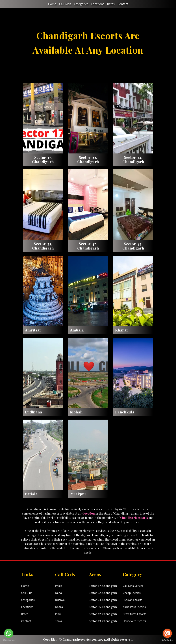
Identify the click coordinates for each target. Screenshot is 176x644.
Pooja (59, 586)
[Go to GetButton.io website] (167, 640)
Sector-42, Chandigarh (103, 614)
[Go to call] (167, 633)
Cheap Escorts (132, 593)
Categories (81, 4)
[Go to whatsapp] (9, 633)
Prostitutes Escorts (134, 614)
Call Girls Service (133, 586)
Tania (58, 621)
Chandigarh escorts (134, 518)
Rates (111, 4)
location (89, 513)
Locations (98, 4)
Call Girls (65, 4)
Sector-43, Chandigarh (103, 621)
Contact (122, 4)
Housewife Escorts (134, 621)
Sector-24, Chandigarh (103, 600)
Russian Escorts (132, 600)
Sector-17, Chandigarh (103, 586)
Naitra (59, 607)
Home (52, 4)
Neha (58, 593)
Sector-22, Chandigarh (103, 593)
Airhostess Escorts (134, 607)
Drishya (60, 600)
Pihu (58, 614)
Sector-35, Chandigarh (103, 607)
